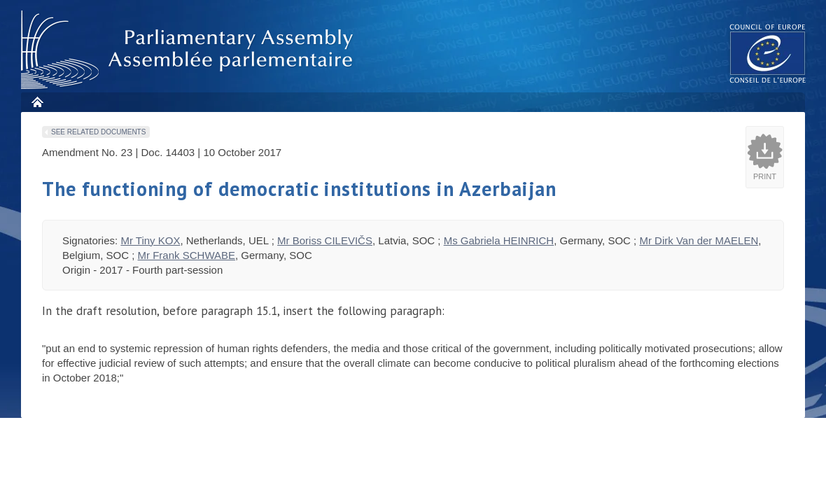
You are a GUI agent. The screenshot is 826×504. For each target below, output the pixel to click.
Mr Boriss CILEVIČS (325, 240)
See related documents (98, 132)
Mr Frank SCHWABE (187, 255)
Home (37, 102)
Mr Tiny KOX (150, 240)
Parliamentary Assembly (190, 50)
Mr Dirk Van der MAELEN (699, 240)
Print (765, 176)
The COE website (768, 53)
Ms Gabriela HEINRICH (499, 240)
